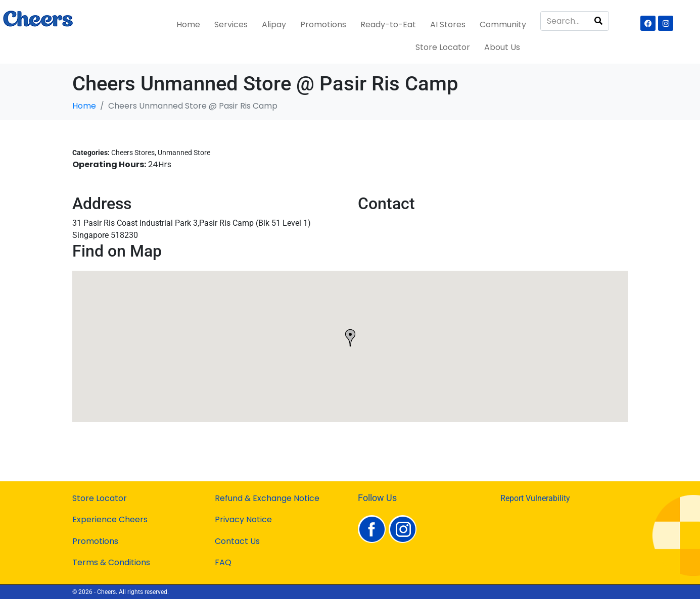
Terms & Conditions (111, 562)
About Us (502, 47)
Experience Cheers (110, 519)
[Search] (598, 21)
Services (231, 24)
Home (188, 24)
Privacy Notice (243, 519)
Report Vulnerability (535, 498)
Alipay (274, 24)
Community (503, 24)
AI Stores (448, 24)
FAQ (223, 562)
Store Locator (443, 47)
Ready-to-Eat (388, 24)
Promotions (323, 24)
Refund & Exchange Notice (267, 498)
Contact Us (237, 541)
